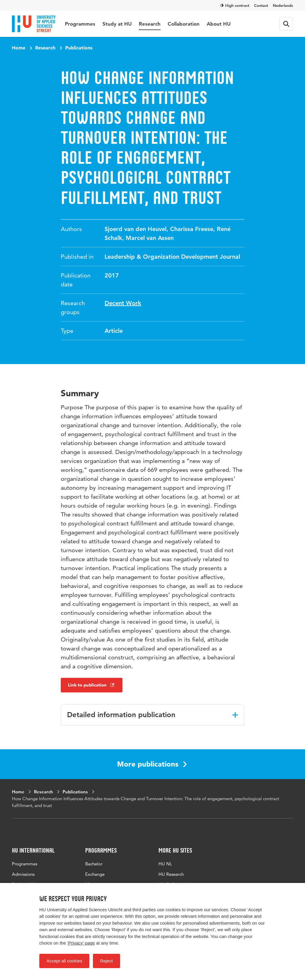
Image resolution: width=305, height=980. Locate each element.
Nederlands (283, 5)
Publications (79, 48)
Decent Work (123, 303)
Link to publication (92, 685)
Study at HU (117, 24)
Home (19, 48)
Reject (106, 961)
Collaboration (184, 24)
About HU (219, 24)
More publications (152, 764)
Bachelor (94, 864)
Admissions (23, 874)
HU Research (171, 874)
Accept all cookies (64, 961)
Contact (261, 5)
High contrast (235, 5)
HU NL (165, 864)
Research (150, 24)
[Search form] (286, 24)
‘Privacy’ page (81, 943)
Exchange (95, 874)
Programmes (80, 24)
